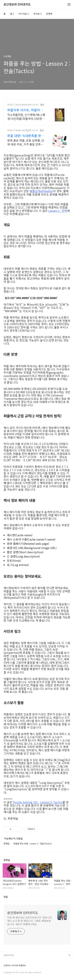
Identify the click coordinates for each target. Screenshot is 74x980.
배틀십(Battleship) (41, 191)
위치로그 (38, 14)
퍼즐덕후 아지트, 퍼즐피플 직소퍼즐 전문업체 (25, 110)
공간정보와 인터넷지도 (17, 5)
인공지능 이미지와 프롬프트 (15, 965)
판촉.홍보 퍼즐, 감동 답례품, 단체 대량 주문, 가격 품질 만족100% (26, 142)
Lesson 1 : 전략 (58, 211)
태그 (12, 14)
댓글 (6, 897)
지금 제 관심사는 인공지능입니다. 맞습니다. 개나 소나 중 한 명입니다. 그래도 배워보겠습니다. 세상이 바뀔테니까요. (30, 921)
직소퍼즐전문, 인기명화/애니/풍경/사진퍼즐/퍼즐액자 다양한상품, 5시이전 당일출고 (26, 117)
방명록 (49, 14)
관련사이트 (9, 955)
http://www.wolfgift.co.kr (23, 130)
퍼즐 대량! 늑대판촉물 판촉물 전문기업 (26, 136)
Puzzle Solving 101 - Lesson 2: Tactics (38, 802)
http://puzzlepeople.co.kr (23, 105)
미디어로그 (24, 14)
